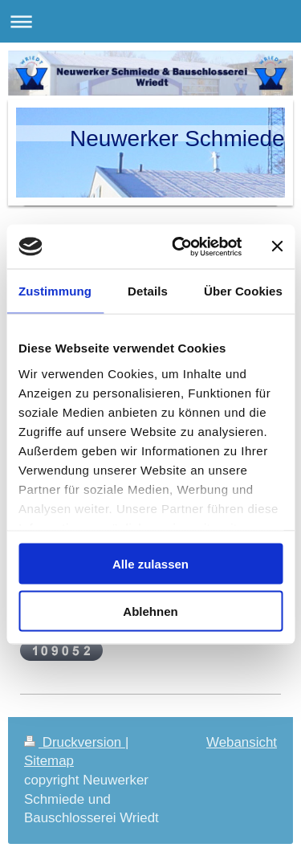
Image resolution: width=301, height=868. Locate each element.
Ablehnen (150, 611)
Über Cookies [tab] (243, 291)
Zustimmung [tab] (55, 291)
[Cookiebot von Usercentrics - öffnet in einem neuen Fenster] (179, 247)
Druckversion (75, 742)
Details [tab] (148, 291)
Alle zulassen (150, 564)
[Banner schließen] (277, 247)
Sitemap (49, 761)
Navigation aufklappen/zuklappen (150, 21)
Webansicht (242, 742)
